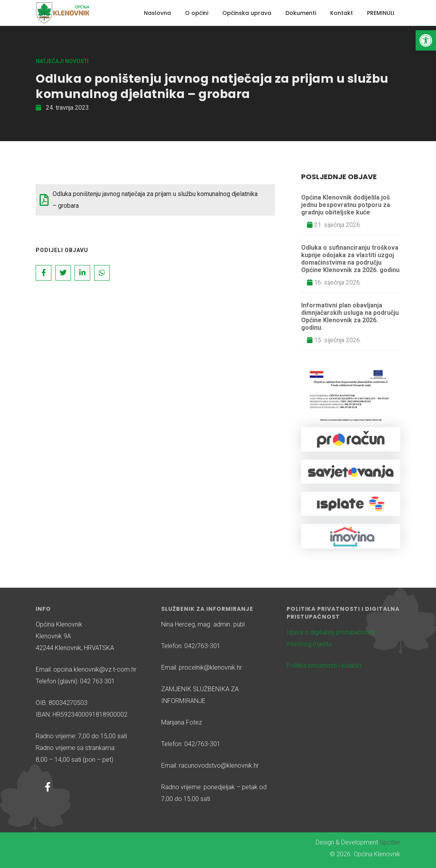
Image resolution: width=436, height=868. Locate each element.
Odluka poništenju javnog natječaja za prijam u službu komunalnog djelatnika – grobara (155, 200)
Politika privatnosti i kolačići (324, 666)
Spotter (390, 842)
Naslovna (157, 13)
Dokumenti (301, 13)
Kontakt (342, 13)
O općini (197, 13)
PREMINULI (381, 13)
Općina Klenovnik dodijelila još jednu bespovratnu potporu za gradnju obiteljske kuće (346, 205)
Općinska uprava (247, 13)
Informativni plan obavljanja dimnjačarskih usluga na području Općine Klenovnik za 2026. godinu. (350, 316)
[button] (426, 40)
